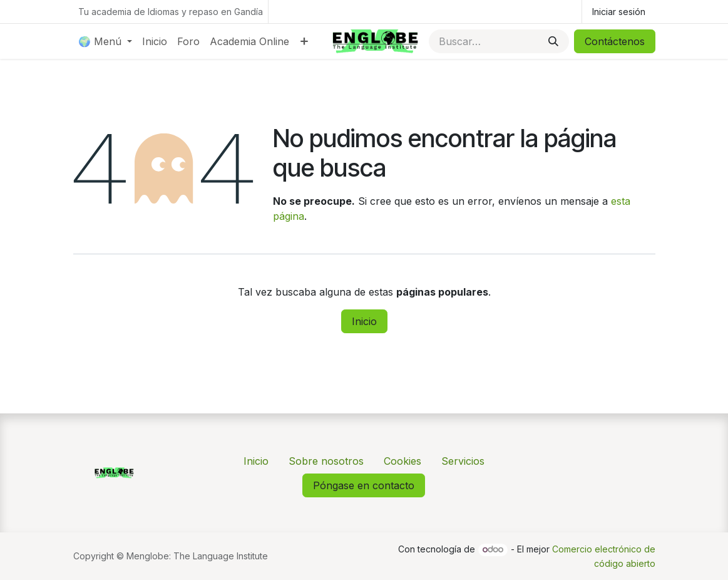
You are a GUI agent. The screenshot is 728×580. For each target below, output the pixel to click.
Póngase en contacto (364, 485)
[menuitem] (105, 41)
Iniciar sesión (619, 12)
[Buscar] (553, 41)
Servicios (463, 461)
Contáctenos (615, 41)
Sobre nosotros (326, 461)
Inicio (364, 321)
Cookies (402, 461)
